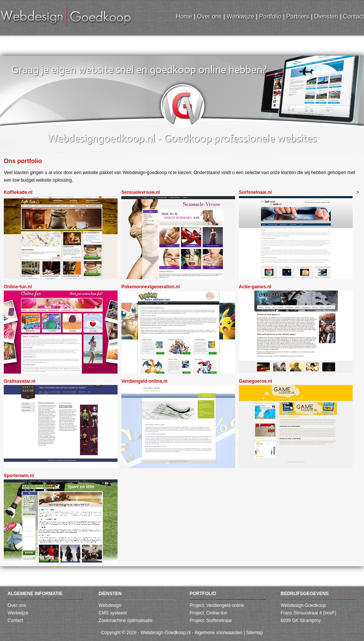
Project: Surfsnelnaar (211, 621)
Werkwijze (18, 613)
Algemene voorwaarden (219, 633)
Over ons (17, 605)
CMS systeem (113, 613)
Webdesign (110, 605)
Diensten (110, 594)
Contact (15, 621)
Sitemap (254, 633)
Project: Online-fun (208, 613)
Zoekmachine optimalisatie (126, 621)
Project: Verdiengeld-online (217, 605)
